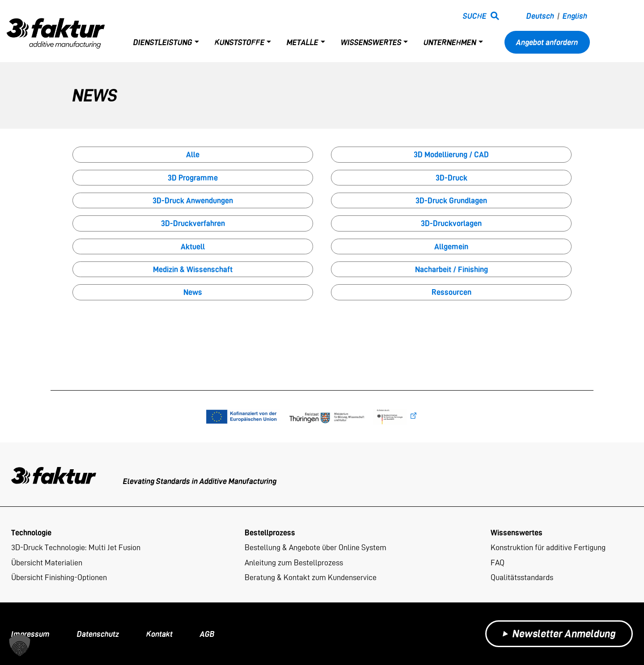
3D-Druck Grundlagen (451, 200)
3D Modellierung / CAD (451, 154)
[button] (20, 645)
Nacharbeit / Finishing (451, 269)
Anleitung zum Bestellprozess (294, 562)
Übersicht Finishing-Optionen (59, 577)
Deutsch (540, 16)
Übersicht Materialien (47, 562)
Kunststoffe (240, 42)
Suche (475, 16)
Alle (193, 154)
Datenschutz (98, 634)
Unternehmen (450, 42)
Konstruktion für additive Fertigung (548, 547)
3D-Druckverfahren (193, 223)
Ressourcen (451, 292)
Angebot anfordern (547, 42)
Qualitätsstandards (522, 577)
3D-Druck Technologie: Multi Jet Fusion (76, 547)
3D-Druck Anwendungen (193, 200)
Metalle (303, 42)
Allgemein (451, 246)
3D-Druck (451, 178)
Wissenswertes (371, 42)
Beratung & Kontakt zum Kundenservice (311, 577)
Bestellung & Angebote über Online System (316, 547)
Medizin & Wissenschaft (193, 269)
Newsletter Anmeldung (559, 633)
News (193, 292)
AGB (207, 634)
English (575, 16)
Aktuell (193, 246)
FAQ (498, 562)
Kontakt (159, 634)
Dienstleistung (163, 42)
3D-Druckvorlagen (451, 223)
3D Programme (193, 178)
